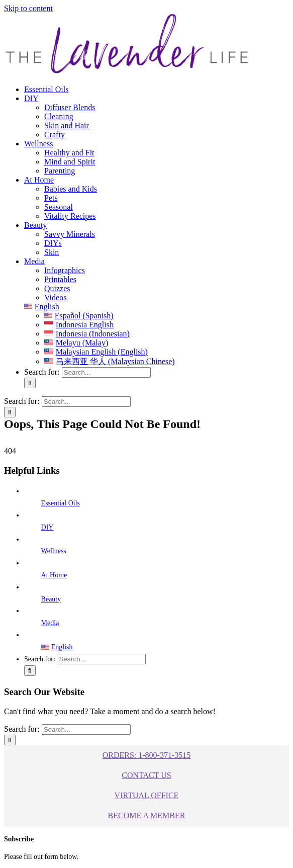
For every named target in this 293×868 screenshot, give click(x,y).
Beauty (51, 599)
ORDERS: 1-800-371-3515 (147, 755)
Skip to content (28, 8)
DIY (47, 527)
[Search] (30, 383)
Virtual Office (147, 795)
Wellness (54, 551)
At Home (54, 575)
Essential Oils (61, 503)
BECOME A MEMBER (147, 815)
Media (50, 623)
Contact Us (146, 775)
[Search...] (106, 372)
